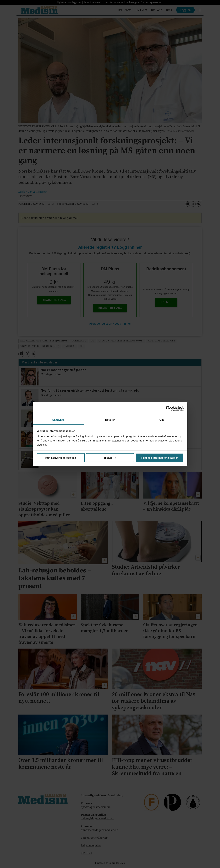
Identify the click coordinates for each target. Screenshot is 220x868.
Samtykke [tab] (59, 420)
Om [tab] (161, 420)
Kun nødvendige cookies (61, 458)
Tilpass (110, 458)
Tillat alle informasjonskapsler (159, 458)
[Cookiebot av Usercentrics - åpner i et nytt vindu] (169, 408)
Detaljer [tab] (110, 420)
